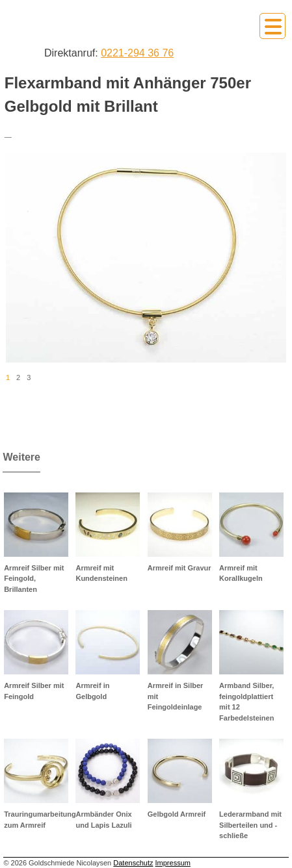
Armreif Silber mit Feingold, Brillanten (34, 579)
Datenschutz (133, 863)
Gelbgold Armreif (177, 814)
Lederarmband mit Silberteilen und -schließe (250, 825)
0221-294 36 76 (137, 53)
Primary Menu (272, 26)
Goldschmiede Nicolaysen (73, 25)
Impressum (173, 863)
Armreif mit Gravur (179, 568)
